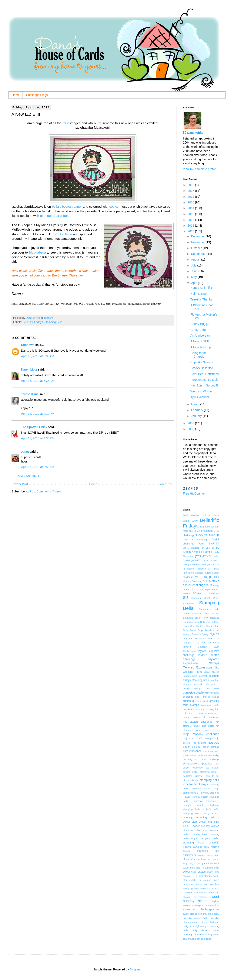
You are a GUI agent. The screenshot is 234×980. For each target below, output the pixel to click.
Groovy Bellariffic (202, 368)
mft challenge (210, 718)
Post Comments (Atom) (45, 491)
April (194, 283)
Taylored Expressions (198, 667)
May (194, 277)
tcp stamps (208, 905)
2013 (191, 214)
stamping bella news (195, 830)
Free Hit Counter (194, 494)
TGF (210, 639)
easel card (202, 701)
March (196, 404)
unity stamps (201, 930)
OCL (201, 589)
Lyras (197, 556)
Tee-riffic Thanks (201, 299)
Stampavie (189, 604)
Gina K (214, 535)
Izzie (65, 123)
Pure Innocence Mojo (204, 380)
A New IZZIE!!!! (200, 341)
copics (114, 207)
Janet (25, 452)
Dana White (195, 133)
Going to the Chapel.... (198, 355)
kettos (191, 709)
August (196, 259)
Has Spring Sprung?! (204, 385)
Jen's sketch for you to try (201, 548)
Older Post (166, 484)
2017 (191, 191)
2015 (191, 202)
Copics (202, 535)
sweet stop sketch (194, 872)
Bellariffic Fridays (33, 322)
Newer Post (20, 484)
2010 (191, 231)
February (197, 410)
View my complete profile (199, 169)
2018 (191, 185)
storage (201, 855)
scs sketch (212, 768)
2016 (191, 197)
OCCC (194, 589)
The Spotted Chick (34, 427)
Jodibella (66, 234)
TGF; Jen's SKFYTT (206, 643)
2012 (191, 220)
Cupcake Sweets (202, 362)
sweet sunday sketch (201, 899)
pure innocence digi (209, 755)
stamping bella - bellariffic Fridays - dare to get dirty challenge (201, 776)
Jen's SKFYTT (209, 544)
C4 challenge (205, 531)
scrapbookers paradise (198, 764)
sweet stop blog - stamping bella (201, 868)
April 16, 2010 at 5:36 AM (38, 356)
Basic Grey (190, 521)
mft (185, 713)
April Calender (200, 397)
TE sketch (200, 639)
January (197, 416)
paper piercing (211, 747)
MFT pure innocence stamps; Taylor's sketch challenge (201, 573)
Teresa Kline (30, 394)
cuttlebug (188, 701)
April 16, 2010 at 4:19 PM (38, 414)
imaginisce (206, 705)
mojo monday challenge (201, 734)
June (195, 271)
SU (185, 598)
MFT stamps (204, 577)
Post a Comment (28, 476)
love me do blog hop (207, 709)
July (194, 265)
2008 (191, 429)
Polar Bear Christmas (205, 374)
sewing (187, 772)
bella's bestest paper (67, 207)
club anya (212, 688)
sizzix (195, 772)
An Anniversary (200, 336)
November (198, 242)
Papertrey (210, 589)
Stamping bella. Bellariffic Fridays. (201, 622)
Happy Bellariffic (201, 288)
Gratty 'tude (198, 330)
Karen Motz (29, 369)
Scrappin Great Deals (205, 598)
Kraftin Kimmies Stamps (197, 552)
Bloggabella (37, 252)
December (198, 236)
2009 (191, 423)
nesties (213, 742)
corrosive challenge (196, 692)
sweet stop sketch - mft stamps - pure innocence (201, 880)
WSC (207, 672)
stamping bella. (209, 838)
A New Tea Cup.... (202, 347)
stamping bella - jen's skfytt (201, 809)
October (197, 248)
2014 (191, 208)
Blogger (135, 969)
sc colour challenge (207, 759)
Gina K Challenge (195, 540)
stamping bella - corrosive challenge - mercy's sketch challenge (201, 801)
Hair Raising (198, 294)
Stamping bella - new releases (201, 618)
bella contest (200, 676)
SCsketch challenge (206, 594)
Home (16, 95)
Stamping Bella (54, 322)
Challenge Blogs (37, 95)
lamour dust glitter (55, 216)
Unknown (28, 345)
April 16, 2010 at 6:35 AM (38, 381)
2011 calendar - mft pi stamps (201, 515)
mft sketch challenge (198, 722)
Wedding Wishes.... (203, 391)
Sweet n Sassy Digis (203, 634)
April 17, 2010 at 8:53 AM (38, 467)
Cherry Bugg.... (200, 324)
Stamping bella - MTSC (206, 613)
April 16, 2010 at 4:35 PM (38, 438)
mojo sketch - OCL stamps (198, 738)
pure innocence (192, 751)
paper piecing (192, 747)
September (199, 254)
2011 (191, 226)
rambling (188, 759)
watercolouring (203, 935)
